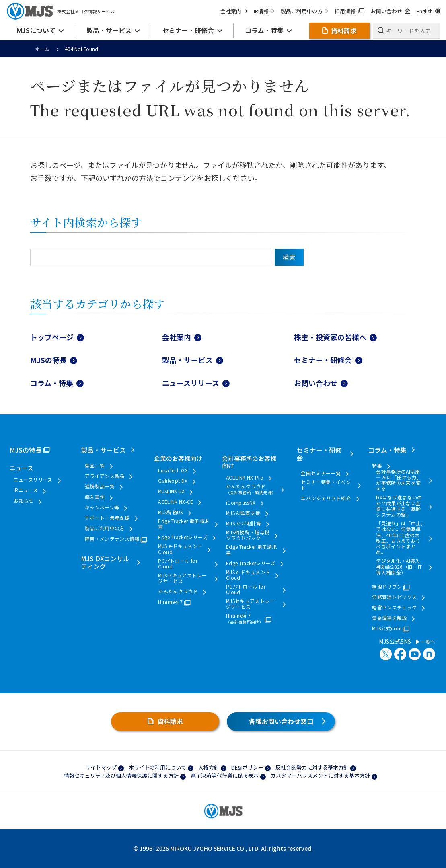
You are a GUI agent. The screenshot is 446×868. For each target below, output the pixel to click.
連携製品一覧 (100, 486)
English (429, 11)
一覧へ (425, 642)
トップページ (52, 337)
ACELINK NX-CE (176, 502)
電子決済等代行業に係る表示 (225, 775)
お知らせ (24, 501)
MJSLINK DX (172, 491)
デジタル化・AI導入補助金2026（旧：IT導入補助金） (399, 567)
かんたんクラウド (178, 591)
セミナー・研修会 (323, 360)
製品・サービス (187, 360)
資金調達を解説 (389, 618)
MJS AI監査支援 (243, 513)
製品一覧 (95, 466)
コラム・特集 (52, 383)
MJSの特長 (48, 360)
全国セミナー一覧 (321, 473)
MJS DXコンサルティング (105, 562)
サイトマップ (101, 767)
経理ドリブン (387, 587)
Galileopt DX (173, 481)
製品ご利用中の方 (304, 11)
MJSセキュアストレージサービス (182, 578)
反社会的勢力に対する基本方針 (312, 767)
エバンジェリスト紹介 (326, 498)
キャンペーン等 (102, 507)
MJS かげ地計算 (244, 523)
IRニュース (26, 490)
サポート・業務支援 (107, 518)
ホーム (42, 49)
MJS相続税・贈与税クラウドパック (248, 535)
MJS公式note (387, 628)
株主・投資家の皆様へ (330, 337)
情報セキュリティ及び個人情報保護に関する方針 (121, 775)
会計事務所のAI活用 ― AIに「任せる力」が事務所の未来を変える (399, 480)
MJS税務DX (171, 512)
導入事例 (95, 497)
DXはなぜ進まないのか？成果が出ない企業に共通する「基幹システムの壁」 (399, 506)
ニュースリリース (191, 383)
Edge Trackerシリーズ (183, 537)
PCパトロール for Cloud (178, 564)
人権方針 (209, 767)
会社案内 (234, 11)
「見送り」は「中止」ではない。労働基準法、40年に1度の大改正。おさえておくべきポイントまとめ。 (400, 538)
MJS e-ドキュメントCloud (180, 549)
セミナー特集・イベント (326, 485)
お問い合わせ (390, 11)
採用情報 (349, 11)
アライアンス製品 (105, 476)
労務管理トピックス (394, 597)
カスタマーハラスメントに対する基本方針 (320, 775)
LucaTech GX (173, 470)
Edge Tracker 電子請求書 (184, 524)
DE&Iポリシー (247, 767)
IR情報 (264, 11)
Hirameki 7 (171, 602)
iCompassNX (241, 503)
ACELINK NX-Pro (245, 478)
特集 (377, 466)
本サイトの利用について (157, 767)
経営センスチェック (394, 607)
